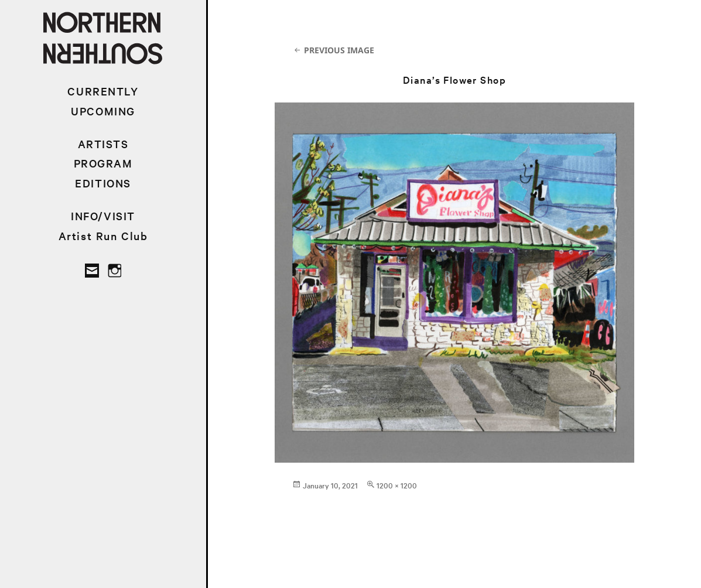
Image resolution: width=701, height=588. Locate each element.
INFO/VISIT (103, 216)
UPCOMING (103, 111)
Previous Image (339, 50)
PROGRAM (103, 163)
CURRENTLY (103, 91)
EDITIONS (103, 183)
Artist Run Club (103, 236)
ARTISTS (103, 144)
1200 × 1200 (397, 485)
